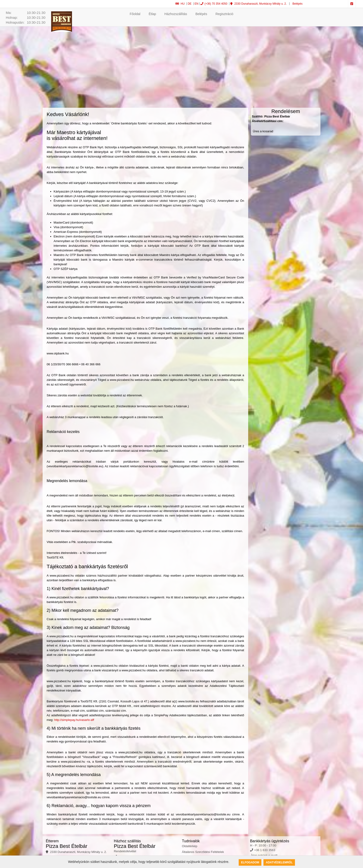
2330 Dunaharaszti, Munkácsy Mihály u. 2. (258, 4)
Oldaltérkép (190, 846)
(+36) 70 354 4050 (214, 4)
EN (196, 4)
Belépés (297, 4)
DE (190, 4)
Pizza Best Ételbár (67, 846)
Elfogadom (250, 862)
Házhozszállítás (176, 14)
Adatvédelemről (279, 862)
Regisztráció (224, 14)
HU (180, 4)
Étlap (152, 14)
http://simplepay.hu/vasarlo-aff (74, 720)
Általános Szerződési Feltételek (203, 852)
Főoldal (135, 14)
